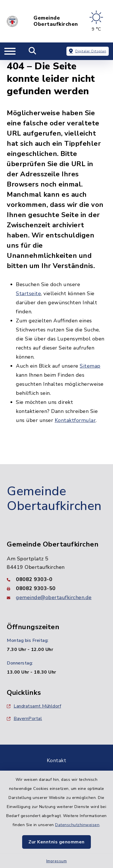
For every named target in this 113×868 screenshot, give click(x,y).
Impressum (57, 861)
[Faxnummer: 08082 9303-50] (56, 588)
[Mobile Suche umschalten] (33, 51)
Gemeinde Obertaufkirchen (56, 21)
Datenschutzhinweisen (77, 825)
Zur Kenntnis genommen (56, 842)
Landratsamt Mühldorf (34, 706)
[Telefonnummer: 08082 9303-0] (56, 579)
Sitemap (90, 366)
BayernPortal (24, 719)
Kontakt (57, 760)
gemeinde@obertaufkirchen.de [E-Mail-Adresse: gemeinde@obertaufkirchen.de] (54, 597)
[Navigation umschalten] (10, 51)
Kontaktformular (75, 420)
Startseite (28, 293)
